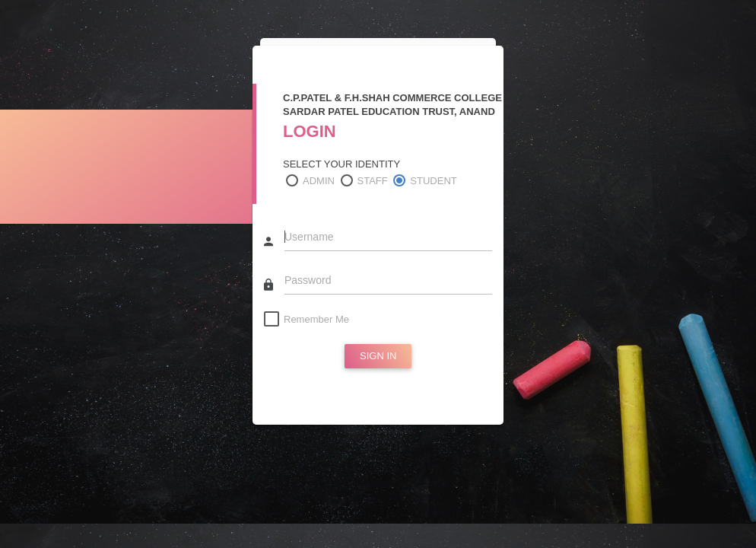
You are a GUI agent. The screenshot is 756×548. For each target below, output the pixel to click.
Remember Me (316, 319)
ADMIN (319, 181)
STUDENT (433, 181)
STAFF (373, 181)
